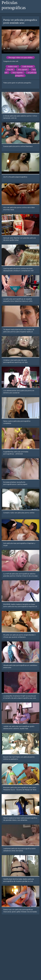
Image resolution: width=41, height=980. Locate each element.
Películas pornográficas (14, 5)
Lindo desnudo (28, 67)
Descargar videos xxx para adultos (20, 58)
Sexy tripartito (17, 73)
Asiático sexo (13, 67)
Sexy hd (10, 70)
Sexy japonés (23, 70)
